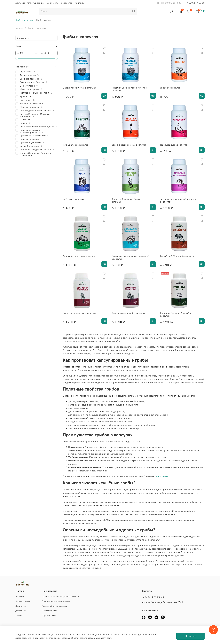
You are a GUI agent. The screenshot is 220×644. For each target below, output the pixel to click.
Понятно (190, 636)
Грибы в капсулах (24, 20)
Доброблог (67, 3)
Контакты (80, 3)
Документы (53, 3)
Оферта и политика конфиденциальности (61, 596)
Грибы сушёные (44, 20)
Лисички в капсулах (170, 88)
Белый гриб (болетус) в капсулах (177, 256)
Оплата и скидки (36, 3)
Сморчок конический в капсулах (128, 313)
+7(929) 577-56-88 (195, 3)
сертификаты (162, 476)
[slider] (17, 58)
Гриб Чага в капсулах (73, 199)
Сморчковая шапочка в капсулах (79, 313)
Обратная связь (49, 615)
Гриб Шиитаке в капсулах (76, 145)
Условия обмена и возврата (54, 606)
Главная (19, 28)
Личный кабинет (49, 611)
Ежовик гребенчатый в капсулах (79, 88)
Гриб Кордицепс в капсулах (174, 145)
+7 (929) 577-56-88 (153, 597)
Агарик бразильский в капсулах (79, 256)
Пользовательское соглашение (56, 601)
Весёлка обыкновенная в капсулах (129, 145)
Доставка (20, 3)
